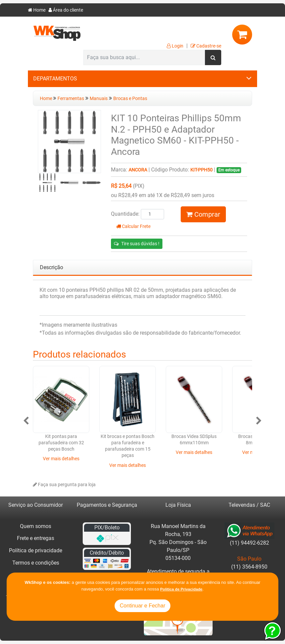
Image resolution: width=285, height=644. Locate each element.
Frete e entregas (36, 538)
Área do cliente (66, 10)
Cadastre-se (206, 46)
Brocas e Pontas (130, 99)
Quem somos (36, 526)
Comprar (203, 214)
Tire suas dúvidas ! (137, 244)
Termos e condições (36, 563)
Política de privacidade (36, 550)
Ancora (138, 170)
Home (37, 10)
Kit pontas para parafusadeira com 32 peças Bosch (61, 443)
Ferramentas (71, 99)
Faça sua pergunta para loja (64, 485)
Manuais (99, 99)
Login (175, 46)
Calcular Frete (133, 226)
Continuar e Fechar (143, 606)
